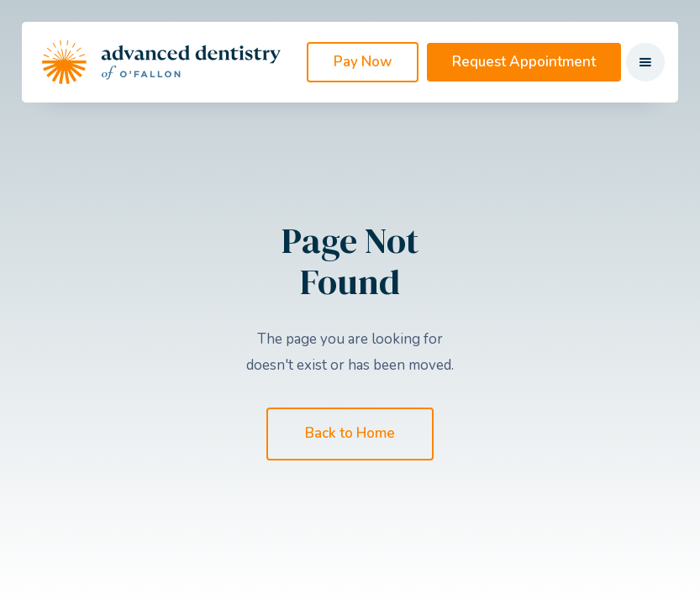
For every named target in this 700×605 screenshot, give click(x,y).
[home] (161, 62)
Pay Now (363, 62)
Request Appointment (524, 62)
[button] (645, 62)
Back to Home (350, 433)
